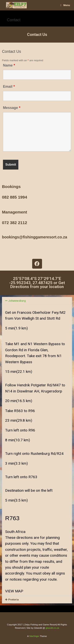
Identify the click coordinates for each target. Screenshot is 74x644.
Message (12, 108)
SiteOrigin (34, 636)
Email (9, 87)
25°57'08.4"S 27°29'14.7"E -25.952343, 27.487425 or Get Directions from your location (37, 283)
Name (9, 65)
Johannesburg (17, 301)
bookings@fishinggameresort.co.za (35, 237)
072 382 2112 (15, 223)
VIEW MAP (14, 591)
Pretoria (13, 600)
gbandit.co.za (52, 628)
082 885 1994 (15, 197)
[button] (37, 301)
